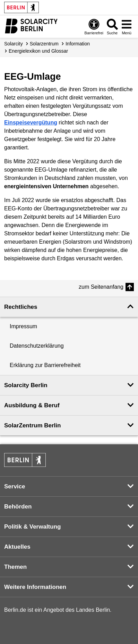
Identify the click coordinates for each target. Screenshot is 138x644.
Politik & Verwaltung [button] (32, 527)
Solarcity (14, 44)
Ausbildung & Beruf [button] (32, 405)
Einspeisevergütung (31, 123)
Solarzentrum (44, 44)
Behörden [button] (18, 507)
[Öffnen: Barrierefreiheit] (94, 27)
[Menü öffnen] (127, 27)
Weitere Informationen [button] (35, 587)
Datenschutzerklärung (37, 346)
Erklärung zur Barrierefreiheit (45, 365)
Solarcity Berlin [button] (26, 385)
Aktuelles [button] (17, 547)
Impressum (23, 326)
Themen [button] (15, 567)
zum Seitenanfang (101, 287)
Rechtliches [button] (21, 307)
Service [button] (15, 486)
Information (78, 44)
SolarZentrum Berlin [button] (32, 425)
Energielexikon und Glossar (38, 51)
